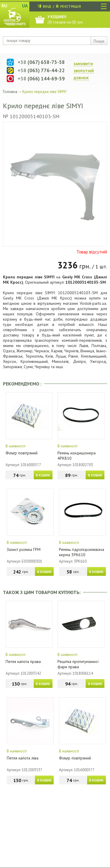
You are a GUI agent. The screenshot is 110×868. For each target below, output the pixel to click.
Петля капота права (23, 661)
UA (25, 6)
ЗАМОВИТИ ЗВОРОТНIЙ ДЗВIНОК (84, 71)
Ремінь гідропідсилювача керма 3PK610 (82, 552)
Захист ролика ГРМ (24, 549)
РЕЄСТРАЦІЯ (70, 6)
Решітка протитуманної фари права (78, 664)
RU (4, 6)
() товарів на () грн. (65, 20)
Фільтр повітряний (22, 453)
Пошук (99, 41)
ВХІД (47, 6)
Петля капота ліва (23, 758)
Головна (10, 92)
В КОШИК (43, 475)
